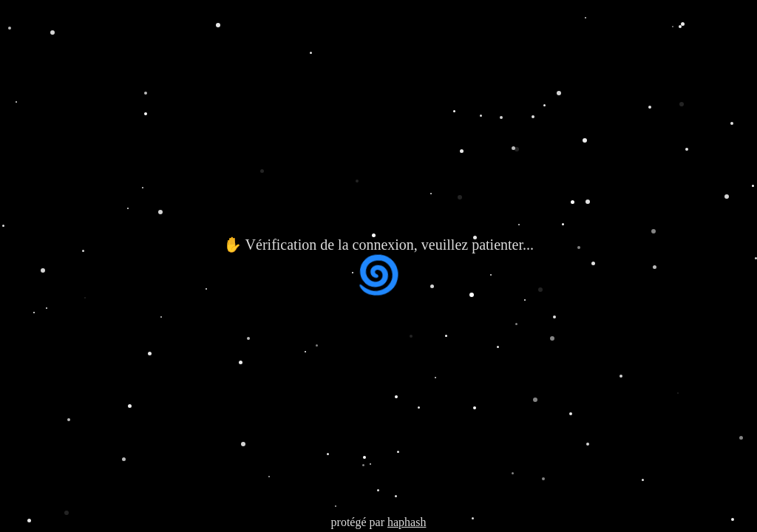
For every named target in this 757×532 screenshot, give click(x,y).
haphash (407, 522)
